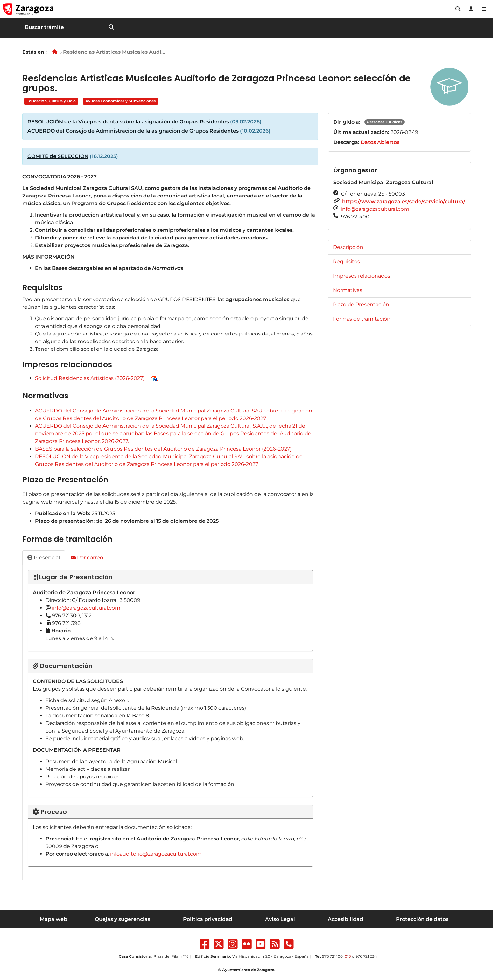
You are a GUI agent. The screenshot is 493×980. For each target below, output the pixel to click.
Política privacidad (208, 919)
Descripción (348, 247)
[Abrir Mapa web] (484, 9)
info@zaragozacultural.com (86, 608)
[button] (458, 9)
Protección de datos (422, 919)
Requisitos (346, 262)
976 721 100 (332, 956)
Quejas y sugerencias (123, 919)
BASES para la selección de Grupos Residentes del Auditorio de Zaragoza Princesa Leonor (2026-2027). (164, 449)
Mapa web (53, 919)
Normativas (348, 290)
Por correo (87, 558)
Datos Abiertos (380, 142)
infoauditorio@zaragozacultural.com (156, 854)
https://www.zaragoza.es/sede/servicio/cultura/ (404, 201)
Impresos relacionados (362, 276)
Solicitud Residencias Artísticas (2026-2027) (90, 378)
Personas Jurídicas (384, 122)
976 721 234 (366, 956)
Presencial (44, 558)
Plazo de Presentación (361, 304)
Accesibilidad (345, 919)
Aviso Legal (280, 919)
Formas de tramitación (362, 319)
